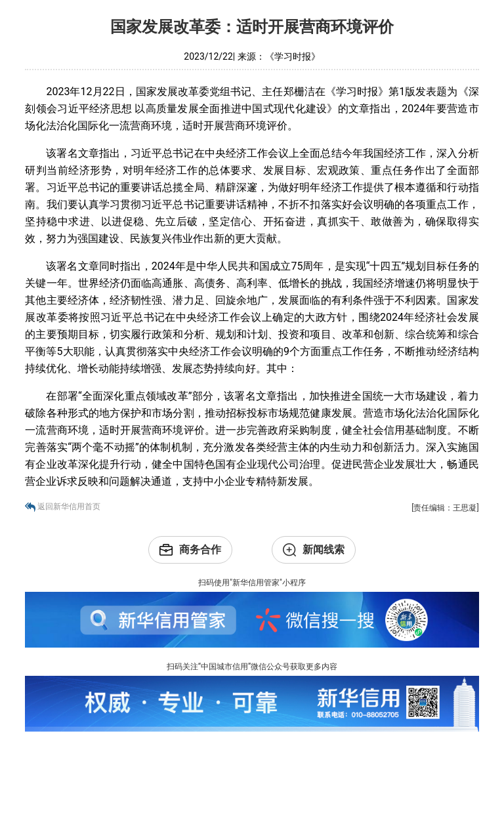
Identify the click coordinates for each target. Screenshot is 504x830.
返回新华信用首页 (69, 507)
